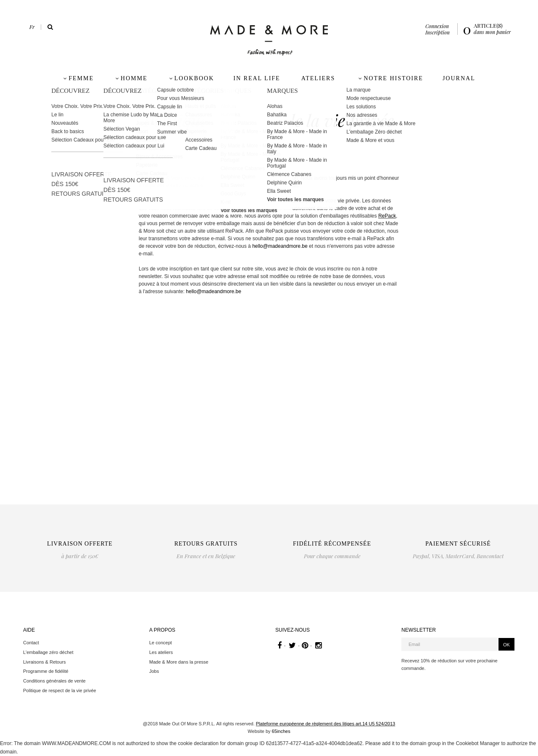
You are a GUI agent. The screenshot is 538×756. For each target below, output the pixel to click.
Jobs (154, 671)
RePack (387, 216)
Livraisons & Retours (45, 662)
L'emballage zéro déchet (48, 652)
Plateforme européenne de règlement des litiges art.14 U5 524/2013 (326, 724)
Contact (31, 643)
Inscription (438, 32)
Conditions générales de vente (54, 681)
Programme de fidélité (46, 671)
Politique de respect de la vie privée (60, 690)
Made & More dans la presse (179, 662)
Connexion (437, 26)
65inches (281, 731)
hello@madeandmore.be (280, 246)
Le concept (161, 643)
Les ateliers (161, 652)
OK (506, 645)
